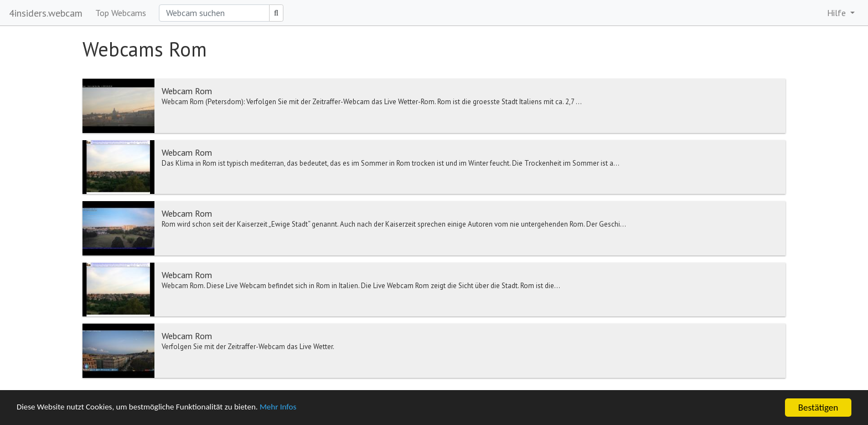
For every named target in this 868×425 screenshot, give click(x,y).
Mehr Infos (313, 408)
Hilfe (838, 13)
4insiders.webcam (46, 13)
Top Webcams (121, 13)
